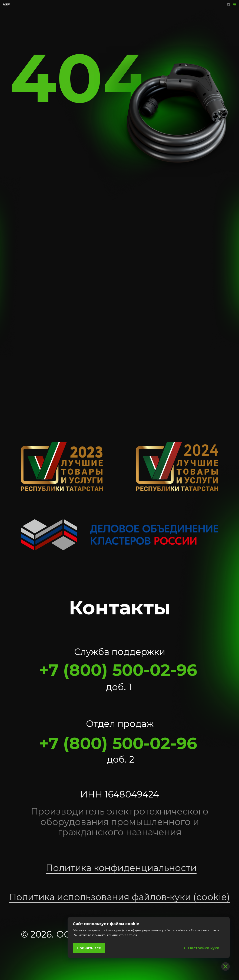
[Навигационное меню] (235, 4)
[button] (228, 4)
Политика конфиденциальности (121, 868)
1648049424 (132, 794)
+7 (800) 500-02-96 (118, 670)
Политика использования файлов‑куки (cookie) (119, 897)
